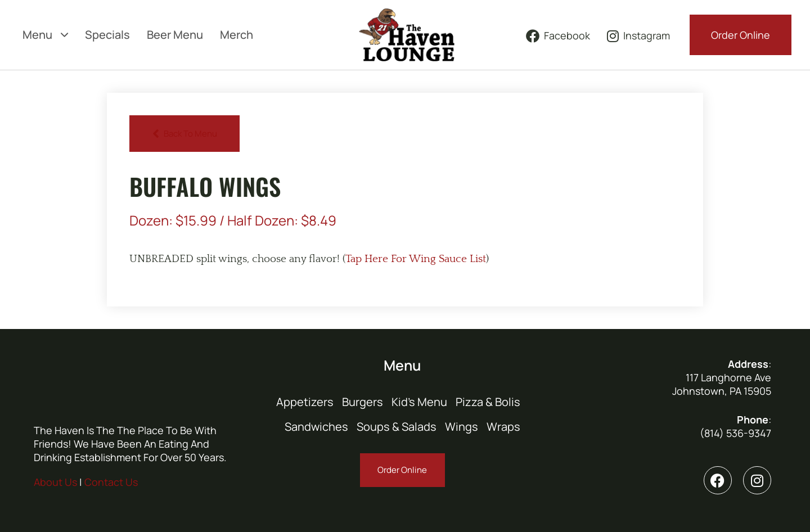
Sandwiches (316, 427)
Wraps (503, 427)
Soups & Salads (397, 427)
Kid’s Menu (419, 402)
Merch (237, 35)
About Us (55, 482)
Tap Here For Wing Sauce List (416, 259)
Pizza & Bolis (488, 402)
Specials (107, 35)
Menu (45, 35)
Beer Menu (175, 35)
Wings (462, 427)
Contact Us (111, 482)
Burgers (363, 402)
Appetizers (305, 402)
